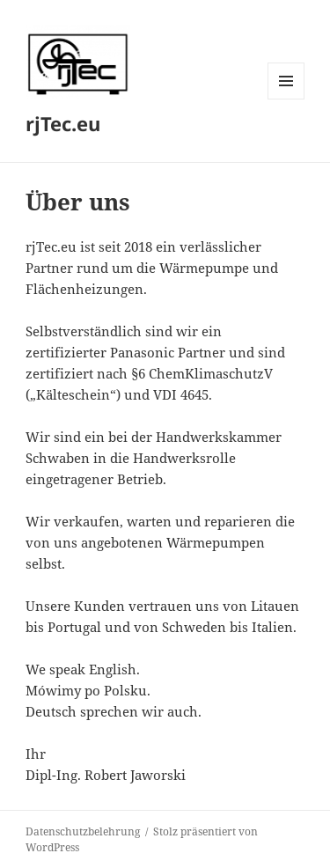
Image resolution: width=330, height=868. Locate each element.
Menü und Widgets (286, 99)
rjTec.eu (63, 123)
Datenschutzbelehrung (83, 831)
